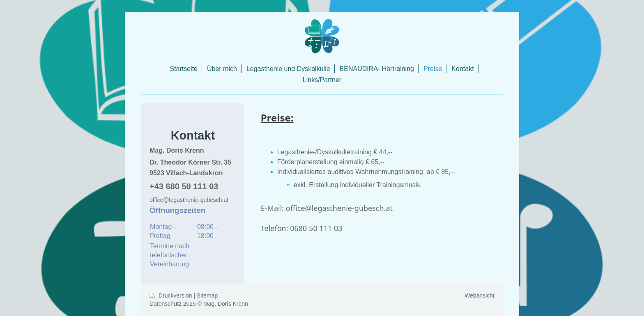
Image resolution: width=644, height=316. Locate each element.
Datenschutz (166, 304)
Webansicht (480, 295)
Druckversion (171, 295)
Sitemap (207, 295)
